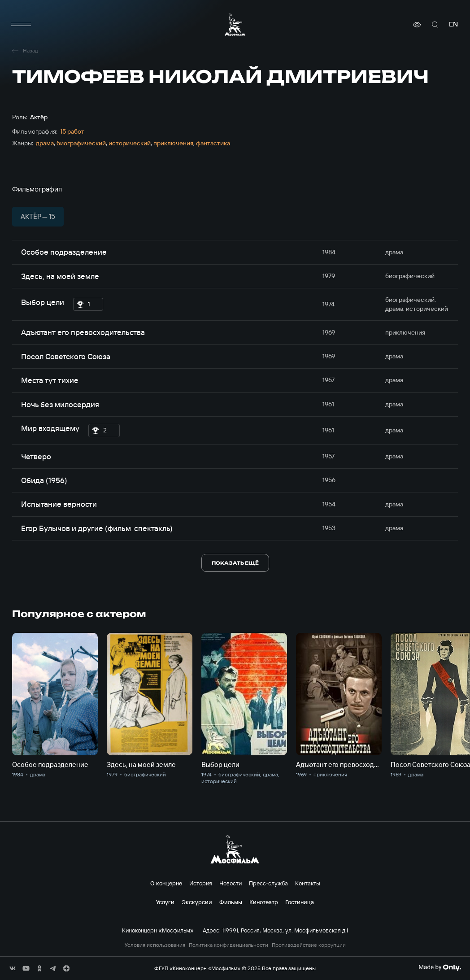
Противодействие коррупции (309, 945)
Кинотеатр (264, 902)
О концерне (166, 883)
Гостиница (300, 902)
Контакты (308, 883)
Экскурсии (197, 902)
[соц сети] (13, 968)
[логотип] (235, 24)
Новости (231, 883)
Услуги (165, 902)
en (453, 24)
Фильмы (231, 902)
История (201, 883)
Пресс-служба (268, 883)
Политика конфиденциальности (228, 945)
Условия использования (155, 945)
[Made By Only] (440, 967)
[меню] (21, 25)
